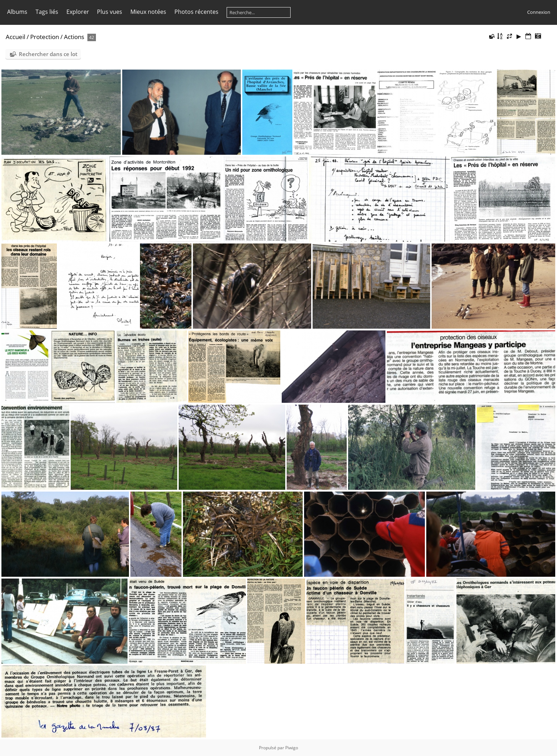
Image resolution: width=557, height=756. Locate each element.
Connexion (539, 12)
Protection (45, 37)
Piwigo (292, 748)
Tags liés (47, 12)
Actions (74, 37)
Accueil (15, 37)
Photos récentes (196, 12)
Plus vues (110, 12)
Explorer (78, 12)
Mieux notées (148, 12)
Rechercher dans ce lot (48, 54)
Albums (17, 12)
